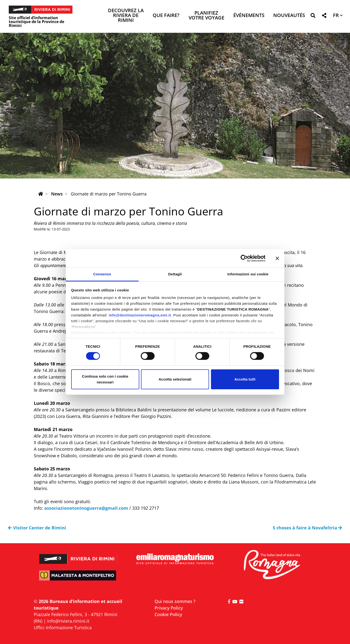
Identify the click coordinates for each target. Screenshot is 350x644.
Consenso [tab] (102, 274)
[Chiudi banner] (277, 258)
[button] (313, 16)
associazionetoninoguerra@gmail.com (86, 508)
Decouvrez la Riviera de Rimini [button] (126, 16)
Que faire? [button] (166, 16)
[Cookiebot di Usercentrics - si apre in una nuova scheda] (244, 258)
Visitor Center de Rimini (37, 528)
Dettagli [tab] (175, 274)
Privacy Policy (169, 608)
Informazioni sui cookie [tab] (248, 274)
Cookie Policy (168, 614)
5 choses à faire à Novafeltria (307, 528)
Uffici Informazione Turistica (63, 627)
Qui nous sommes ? (175, 601)
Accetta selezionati (175, 379)
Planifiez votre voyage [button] (206, 16)
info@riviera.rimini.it (68, 621)
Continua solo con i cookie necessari (105, 379)
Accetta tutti (245, 379)
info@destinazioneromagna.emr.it (140, 315)
